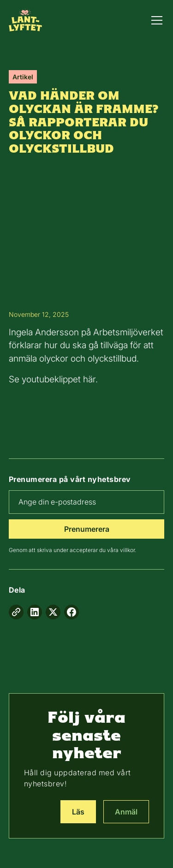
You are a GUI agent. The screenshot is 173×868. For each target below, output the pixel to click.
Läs (78, 812)
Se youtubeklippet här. (53, 379)
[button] (155, 20)
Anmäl (126, 812)
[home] (25, 20)
